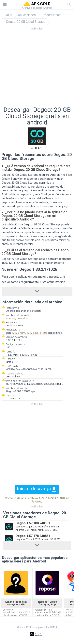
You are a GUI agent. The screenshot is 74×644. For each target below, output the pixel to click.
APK (9, 15)
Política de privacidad (38, 627)
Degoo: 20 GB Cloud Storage (26, 22)
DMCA (54, 627)
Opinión (21, 627)
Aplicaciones (27, 15)
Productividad (51, 15)
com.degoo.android (18, 318)
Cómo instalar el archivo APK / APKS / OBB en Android (37, 500)
